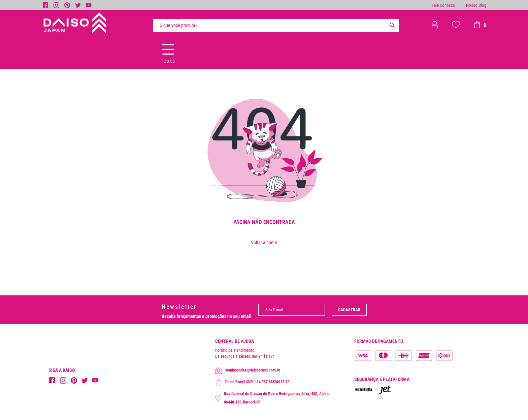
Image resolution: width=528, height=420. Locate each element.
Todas (168, 61)
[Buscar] (392, 25)
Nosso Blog (476, 5)
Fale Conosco (443, 5)
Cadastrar (349, 310)
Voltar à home (264, 243)
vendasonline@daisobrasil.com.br (248, 370)
